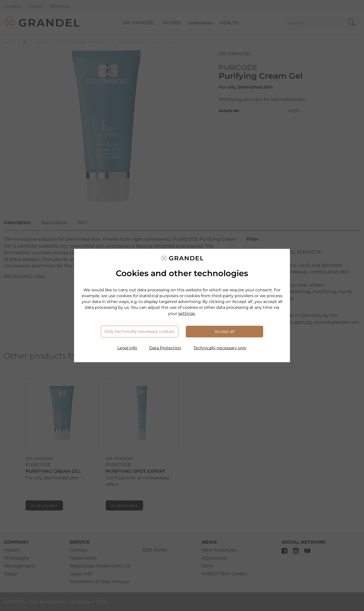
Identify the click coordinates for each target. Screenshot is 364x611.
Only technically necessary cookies (139, 331)
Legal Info (127, 348)
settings (187, 313)
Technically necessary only (220, 348)
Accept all (224, 331)
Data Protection (165, 348)
